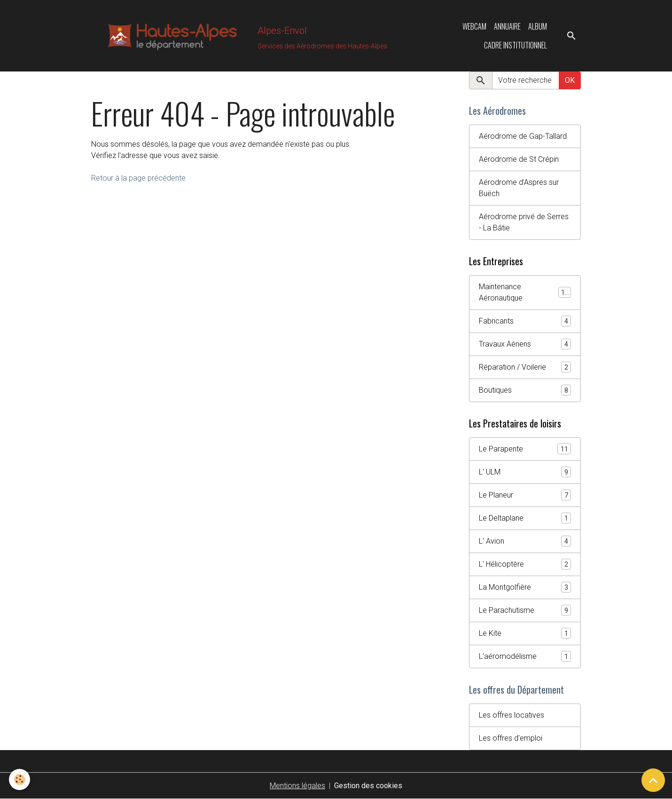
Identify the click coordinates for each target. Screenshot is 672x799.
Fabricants (525, 321)
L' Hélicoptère (525, 564)
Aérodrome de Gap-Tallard (523, 136)
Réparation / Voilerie (525, 367)
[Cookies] (20, 779)
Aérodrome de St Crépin (519, 159)
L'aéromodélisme (525, 656)
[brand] (237, 36)
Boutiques (525, 390)
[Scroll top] (653, 780)
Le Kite (525, 633)
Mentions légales (297, 786)
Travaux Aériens (525, 344)
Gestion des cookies (368, 786)
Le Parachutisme (525, 610)
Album (538, 26)
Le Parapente (525, 449)
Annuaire (507, 26)
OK (570, 80)
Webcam (474, 26)
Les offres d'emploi (511, 738)
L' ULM (525, 472)
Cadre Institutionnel (516, 45)
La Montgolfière (525, 587)
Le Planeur (525, 495)
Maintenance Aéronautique (525, 292)
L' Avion (525, 541)
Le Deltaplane (525, 518)
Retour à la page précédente (138, 178)
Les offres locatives (512, 715)
